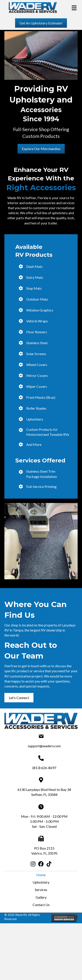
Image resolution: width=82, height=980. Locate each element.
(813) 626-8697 (44, 768)
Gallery (41, 897)
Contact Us (41, 905)
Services (41, 890)
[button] (41, 23)
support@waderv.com (44, 746)
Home (41, 875)
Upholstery (41, 882)
